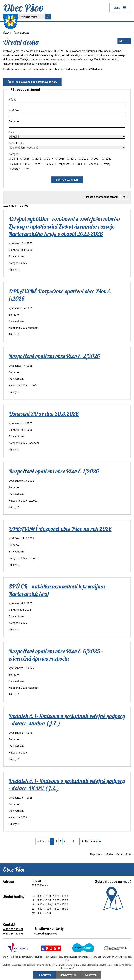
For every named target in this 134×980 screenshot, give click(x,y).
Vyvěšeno (14, 110)
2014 (15, 159)
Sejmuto (14, 121)
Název (12, 100)
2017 (50, 159)
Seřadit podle (16, 143)
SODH (78, 164)
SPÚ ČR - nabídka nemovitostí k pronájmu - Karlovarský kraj (58, 590)
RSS (124, 41)
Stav (11, 132)
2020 (85, 159)
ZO (28, 169)
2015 (27, 159)
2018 (62, 159)
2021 (97, 159)
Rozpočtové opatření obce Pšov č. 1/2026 (54, 471)
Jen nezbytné (68, 975)
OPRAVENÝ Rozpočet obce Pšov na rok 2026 (60, 529)
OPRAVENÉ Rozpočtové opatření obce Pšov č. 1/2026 (60, 295)
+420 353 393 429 (13, 929)
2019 (73, 159)
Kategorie (14, 154)
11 (82, 841)
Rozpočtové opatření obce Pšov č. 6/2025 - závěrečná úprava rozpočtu (56, 655)
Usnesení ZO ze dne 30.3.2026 (44, 414)
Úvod (6, 33)
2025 (38, 164)
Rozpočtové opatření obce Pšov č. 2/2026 (54, 356)
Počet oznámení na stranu (102, 197)
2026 (50, 164)
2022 (108, 159)
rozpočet (64, 164)
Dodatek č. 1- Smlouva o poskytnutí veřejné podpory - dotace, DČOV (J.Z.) (67, 784)
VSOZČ (16, 169)
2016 (38, 159)
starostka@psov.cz (46, 934)
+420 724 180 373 (13, 934)
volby (107, 164)
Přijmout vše (44, 975)
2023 (15, 164)
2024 (27, 164)
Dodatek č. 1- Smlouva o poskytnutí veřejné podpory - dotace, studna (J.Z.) (67, 719)
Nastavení (91, 975)
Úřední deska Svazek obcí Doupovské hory (32, 82)
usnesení (93, 164)
